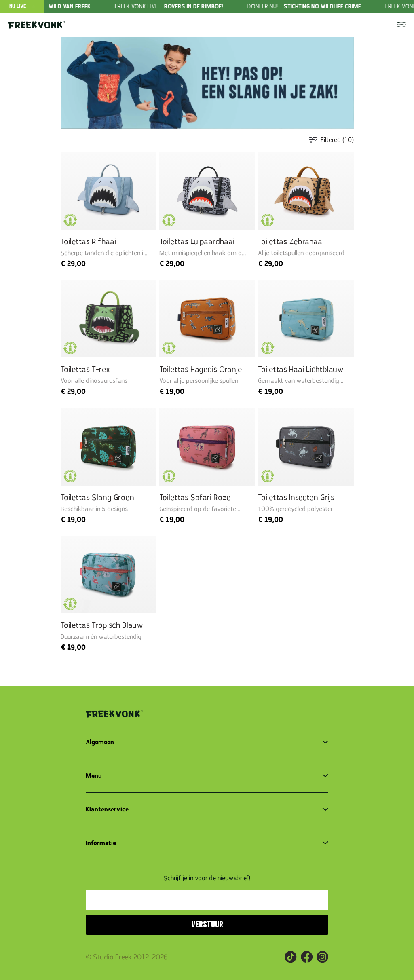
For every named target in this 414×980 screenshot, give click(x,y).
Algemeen (100, 742)
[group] (190, 7)
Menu (94, 776)
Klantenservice (107, 809)
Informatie (101, 843)
